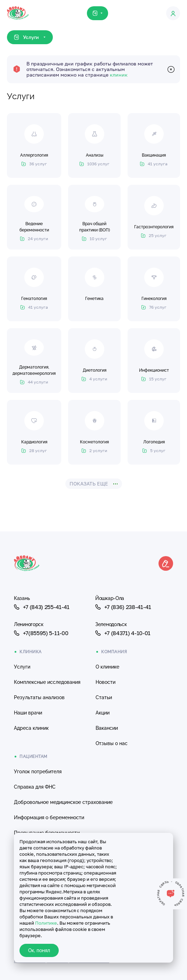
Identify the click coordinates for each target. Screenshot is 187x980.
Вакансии (107, 728)
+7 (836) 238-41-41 (123, 607)
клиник (119, 75)
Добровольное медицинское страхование (63, 802)
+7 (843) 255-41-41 (42, 607)
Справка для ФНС (35, 787)
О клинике (107, 667)
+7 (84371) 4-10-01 (123, 633)
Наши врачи (28, 713)
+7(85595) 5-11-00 (41, 633)
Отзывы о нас (112, 743)
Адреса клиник (31, 728)
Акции (103, 713)
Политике (46, 923)
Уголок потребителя (38, 772)
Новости (105, 682)
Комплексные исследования (47, 682)
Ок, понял (39, 950)
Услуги (22, 667)
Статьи (104, 697)
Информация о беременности (49, 817)
